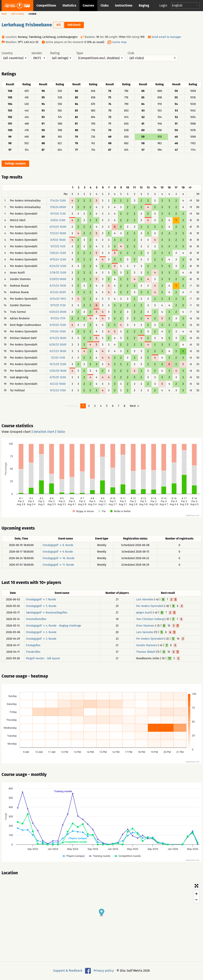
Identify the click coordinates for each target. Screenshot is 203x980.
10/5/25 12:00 (58, 364)
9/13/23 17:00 (58, 390)
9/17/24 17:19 (58, 318)
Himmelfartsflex (36, 619)
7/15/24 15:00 (58, 332)
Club (153, 56)
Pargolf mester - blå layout (43, 658)
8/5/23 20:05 (58, 292)
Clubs (105, 5)
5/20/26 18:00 (58, 371)
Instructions (124, 5)
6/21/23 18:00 (58, 351)
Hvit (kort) (74, 25)
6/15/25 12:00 (58, 325)
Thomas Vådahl (146, 652)
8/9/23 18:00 (58, 240)
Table (61, 432)
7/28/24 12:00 (58, 253)
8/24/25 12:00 (58, 266)
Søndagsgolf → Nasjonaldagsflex (47, 613)
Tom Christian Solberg (150, 619)
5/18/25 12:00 (58, 273)
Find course (18, 14)
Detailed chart (44, 432)
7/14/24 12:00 (58, 201)
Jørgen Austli (144, 613)
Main (4, 14)
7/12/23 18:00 (58, 233)
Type (100, 56)
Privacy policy (104, 971)
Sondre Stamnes (147, 645)
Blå (59, 25)
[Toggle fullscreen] (196, 886)
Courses (88, 5)
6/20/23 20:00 (58, 312)
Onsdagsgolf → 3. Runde (41, 632)
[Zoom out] (196, 900)
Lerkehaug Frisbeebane (27, 25)
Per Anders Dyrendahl (150, 606)
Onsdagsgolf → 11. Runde (58, 565)
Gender (39, 56)
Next (133, 406)
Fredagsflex (33, 645)
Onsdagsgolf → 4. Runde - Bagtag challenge (54, 626)
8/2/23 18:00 (58, 384)
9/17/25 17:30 (58, 214)
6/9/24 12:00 (58, 220)
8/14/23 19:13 (58, 299)
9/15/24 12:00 (58, 260)
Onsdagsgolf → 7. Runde (41, 599)
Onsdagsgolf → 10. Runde (59, 558)
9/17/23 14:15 (58, 246)
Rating (62, 56)
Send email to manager (166, 37)
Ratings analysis (15, 164)
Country (15, 56)
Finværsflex (33, 652)
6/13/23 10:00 (58, 227)
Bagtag (144, 5)
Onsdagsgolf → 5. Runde (41, 606)
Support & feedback (68, 971)
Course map (119, 42)
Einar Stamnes (145, 626)
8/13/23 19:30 (58, 286)
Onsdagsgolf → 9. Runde (58, 552)
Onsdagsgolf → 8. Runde (58, 545)
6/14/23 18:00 (58, 338)
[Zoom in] (196, 894)
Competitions (46, 5)
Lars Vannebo (145, 599)
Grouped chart (20, 432)
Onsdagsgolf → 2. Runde (41, 639)
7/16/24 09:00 (58, 207)
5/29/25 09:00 (58, 279)
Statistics (69, 5)
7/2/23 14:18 (58, 358)
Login (163, 5)
